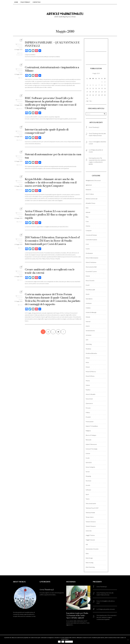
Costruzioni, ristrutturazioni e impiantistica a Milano (52, 69)
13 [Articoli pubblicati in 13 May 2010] (96, 88)
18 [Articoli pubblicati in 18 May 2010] (90, 92)
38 (58, 332)
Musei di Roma (90, 376)
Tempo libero (90, 517)
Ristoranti (88, 440)
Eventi (21, 305)
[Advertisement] (94, 45)
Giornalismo (89, 299)
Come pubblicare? (75, 25)
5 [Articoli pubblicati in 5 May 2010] (93, 85)
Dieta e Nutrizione (91, 262)
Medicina (88, 349)
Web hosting (89, 563)
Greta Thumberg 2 (94, 127)
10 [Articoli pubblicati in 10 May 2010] (87, 88)
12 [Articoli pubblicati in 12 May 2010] (93, 88)
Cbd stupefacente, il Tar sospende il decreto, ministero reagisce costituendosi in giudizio (106, 617)
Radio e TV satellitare (92, 426)
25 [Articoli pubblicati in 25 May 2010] (90, 95)
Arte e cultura (90, 194)
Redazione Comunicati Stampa (20, 46)
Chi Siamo (58, 25)
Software (20, 109)
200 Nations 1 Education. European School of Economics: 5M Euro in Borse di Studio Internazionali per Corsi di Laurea (52, 241)
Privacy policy (69, 642)
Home (16, 2)
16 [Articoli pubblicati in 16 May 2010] (105, 88)
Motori (88, 367)
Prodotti (88, 417)
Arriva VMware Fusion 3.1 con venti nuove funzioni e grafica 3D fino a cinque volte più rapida (51, 215)
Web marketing (90, 567)
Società (88, 485)
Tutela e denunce (91, 522)
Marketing (89, 344)
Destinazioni (89, 253)
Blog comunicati (41, 25)
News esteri (89, 399)
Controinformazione (91, 240)
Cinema (88, 226)
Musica (88, 381)
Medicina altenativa (91, 353)
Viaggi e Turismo (90, 535)
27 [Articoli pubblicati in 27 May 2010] (96, 95)
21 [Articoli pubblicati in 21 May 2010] (99, 92)
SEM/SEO (89, 462)
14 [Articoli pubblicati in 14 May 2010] (99, 88)
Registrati (102, 25)
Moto (87, 362)
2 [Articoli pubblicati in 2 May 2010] (105, 82)
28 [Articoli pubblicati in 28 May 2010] (99, 95)
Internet (88, 321)
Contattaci (37, 2)
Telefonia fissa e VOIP (92, 508)
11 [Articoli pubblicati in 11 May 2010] (90, 88)
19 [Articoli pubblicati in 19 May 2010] (93, 92)
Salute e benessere (91, 444)
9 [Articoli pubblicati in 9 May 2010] (105, 85)
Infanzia (88, 317)
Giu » (91, 101)
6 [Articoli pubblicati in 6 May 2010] (96, 85)
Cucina (88, 249)
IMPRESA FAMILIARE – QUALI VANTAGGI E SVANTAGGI (52, 44)
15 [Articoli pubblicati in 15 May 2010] (102, 88)
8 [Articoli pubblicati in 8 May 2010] (102, 85)
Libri (87, 340)
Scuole (88, 458)
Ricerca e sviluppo (91, 435)
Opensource (89, 403)
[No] (128, 640)
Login (90, 25)
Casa (21, 78)
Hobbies (88, 308)
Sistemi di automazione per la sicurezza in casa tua (53, 156)
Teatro (88, 499)
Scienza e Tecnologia (91, 449)
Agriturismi (89, 185)
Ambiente (89, 190)
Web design (89, 558)
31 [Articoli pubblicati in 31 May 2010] (87, 98)
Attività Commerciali (91, 199)
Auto (87, 208)
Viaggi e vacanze (90, 540)
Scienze (88, 453)
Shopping (88, 476)
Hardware (89, 303)
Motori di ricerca (91, 372)
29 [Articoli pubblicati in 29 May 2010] (102, 95)
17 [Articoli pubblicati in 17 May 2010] (87, 92)
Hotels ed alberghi (91, 312)
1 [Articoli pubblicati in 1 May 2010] (102, 82)
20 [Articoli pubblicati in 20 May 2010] (96, 92)
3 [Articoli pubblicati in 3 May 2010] (87, 85)
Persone (88, 408)
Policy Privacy (25, 2)
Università (89, 531)
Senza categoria (90, 467)
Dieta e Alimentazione (92, 258)
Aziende (88, 212)
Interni (88, 326)
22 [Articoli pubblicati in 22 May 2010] (102, 92)
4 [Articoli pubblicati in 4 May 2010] (90, 85)
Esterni (21, 280)
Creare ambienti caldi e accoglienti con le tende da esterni (50, 271)
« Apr (87, 101)
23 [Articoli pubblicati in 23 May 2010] (105, 92)
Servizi (88, 472)
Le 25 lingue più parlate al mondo (106, 609)
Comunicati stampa (91, 235)
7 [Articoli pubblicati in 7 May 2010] (99, 85)
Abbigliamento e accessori (93, 180)
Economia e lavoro (91, 271)
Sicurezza (20, 190)
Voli (87, 544)
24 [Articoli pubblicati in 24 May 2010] (87, 95)
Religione (88, 431)
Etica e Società (90, 281)
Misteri (88, 358)
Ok (59, 642)
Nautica (88, 390)
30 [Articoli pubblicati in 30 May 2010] (105, 95)
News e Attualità (90, 394)
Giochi (88, 294)
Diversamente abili (91, 267)
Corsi (21, 248)
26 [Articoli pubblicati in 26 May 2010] (93, 95)
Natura (88, 385)
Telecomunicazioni (91, 503)
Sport (87, 494)
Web (87, 553)
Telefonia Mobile (90, 513)
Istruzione (89, 335)
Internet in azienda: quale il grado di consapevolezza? (47, 131)
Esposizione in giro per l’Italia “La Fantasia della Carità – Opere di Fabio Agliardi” (77, 616)
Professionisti (90, 422)
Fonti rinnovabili (90, 290)
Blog (87, 217)
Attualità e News (90, 203)
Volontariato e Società (92, 549)
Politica (88, 412)
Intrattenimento (90, 331)
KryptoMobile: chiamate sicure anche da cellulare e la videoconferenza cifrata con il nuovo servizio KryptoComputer (51, 183)
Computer (89, 230)
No (63, 642)
